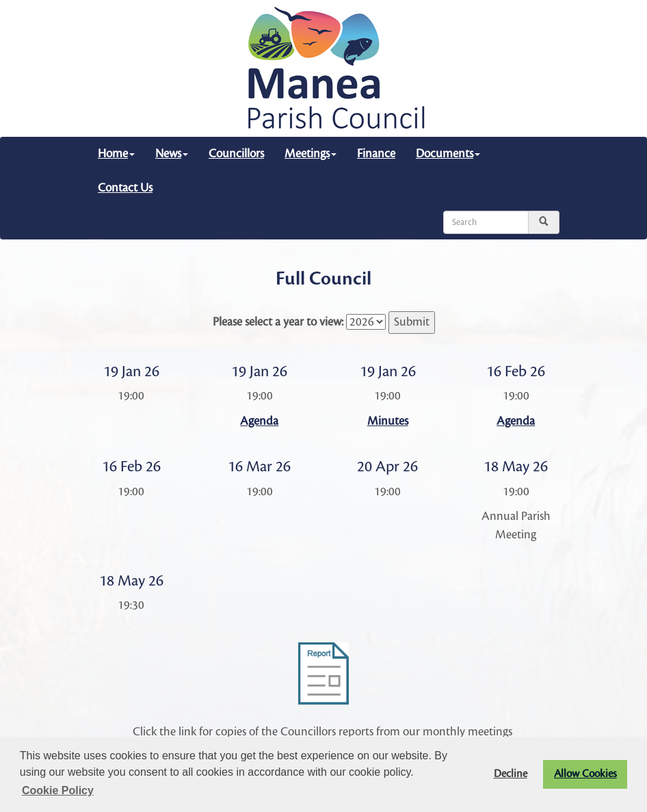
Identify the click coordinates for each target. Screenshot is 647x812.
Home (116, 154)
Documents (448, 154)
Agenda (259, 421)
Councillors (236, 154)
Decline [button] (511, 774)
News (172, 154)
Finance (376, 154)
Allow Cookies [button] (585, 774)
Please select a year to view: (278, 322)
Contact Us (125, 188)
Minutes (388, 421)
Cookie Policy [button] (58, 790)
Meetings (311, 154)
